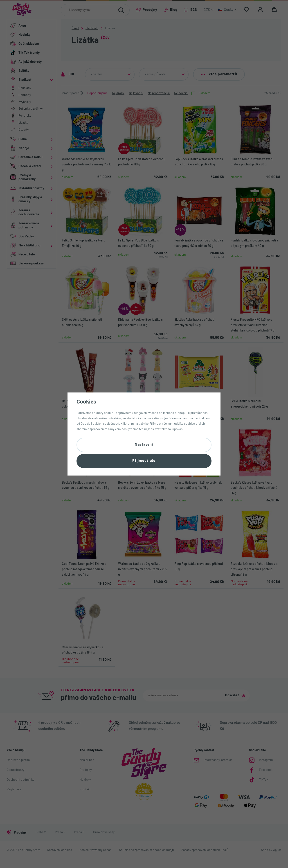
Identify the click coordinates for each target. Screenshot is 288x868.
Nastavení (144, 445)
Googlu (86, 424)
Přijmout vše (144, 461)
